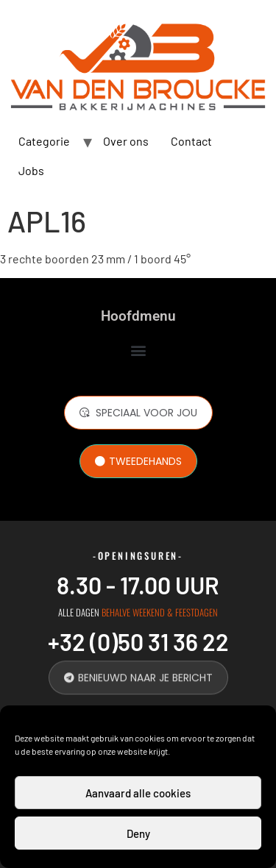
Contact (191, 141)
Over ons (126, 141)
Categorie (44, 141)
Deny (138, 833)
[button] (138, 350)
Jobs (31, 170)
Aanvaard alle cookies (138, 793)
